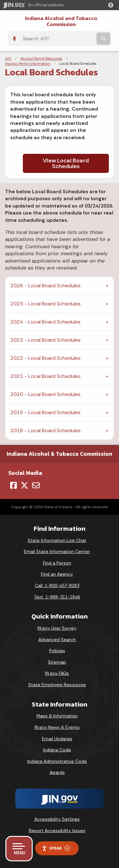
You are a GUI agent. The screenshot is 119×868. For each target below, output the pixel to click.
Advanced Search (57, 639)
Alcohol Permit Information (28, 64)
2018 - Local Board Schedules (46, 431)
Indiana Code (57, 750)
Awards (57, 772)
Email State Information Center (57, 551)
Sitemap (57, 662)
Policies (57, 651)
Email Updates (57, 739)
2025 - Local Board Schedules (46, 304)
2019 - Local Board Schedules (46, 412)
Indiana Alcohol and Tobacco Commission (61, 21)
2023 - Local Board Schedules (46, 340)
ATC (8, 58)
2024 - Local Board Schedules (46, 322)
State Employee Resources (57, 685)
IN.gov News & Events (57, 727)
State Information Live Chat (57, 540)
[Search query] (57, 39)
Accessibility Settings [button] (57, 819)
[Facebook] (13, 485)
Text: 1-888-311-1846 (57, 597)
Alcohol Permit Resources (41, 58)
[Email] (36, 485)
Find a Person (57, 563)
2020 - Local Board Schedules (46, 394)
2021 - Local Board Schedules (46, 376)
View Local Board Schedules (66, 163)
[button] (112, 5)
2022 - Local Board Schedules (46, 358)
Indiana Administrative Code (57, 761)
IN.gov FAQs (57, 673)
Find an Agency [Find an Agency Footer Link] (57, 574)
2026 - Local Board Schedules (46, 286)
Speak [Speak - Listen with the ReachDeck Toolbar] (56, 848)
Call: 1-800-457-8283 (57, 585)
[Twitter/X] (24, 485)
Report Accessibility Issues (57, 830)
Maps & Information (57, 716)
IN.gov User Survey (57, 628)
